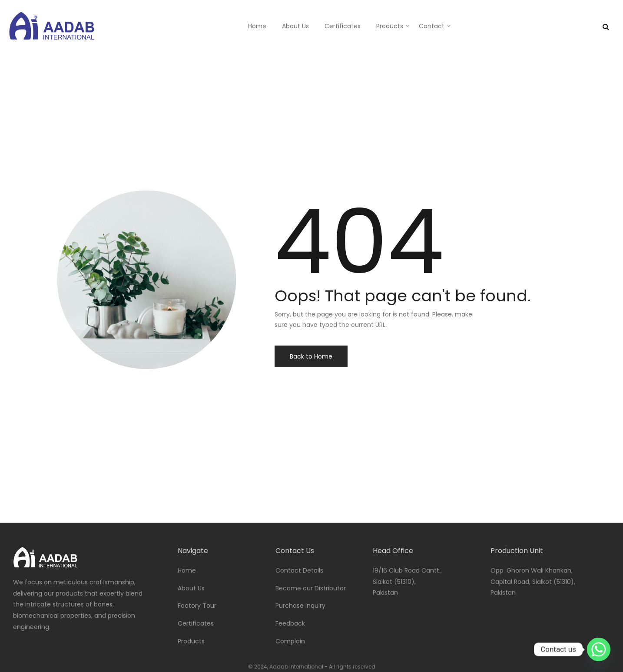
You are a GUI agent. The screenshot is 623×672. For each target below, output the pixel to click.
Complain (290, 641)
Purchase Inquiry (300, 606)
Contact (432, 26)
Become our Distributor (311, 588)
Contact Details (299, 570)
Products (390, 26)
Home (257, 26)
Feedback (290, 623)
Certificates (343, 26)
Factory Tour (197, 606)
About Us (295, 26)
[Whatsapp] (599, 649)
